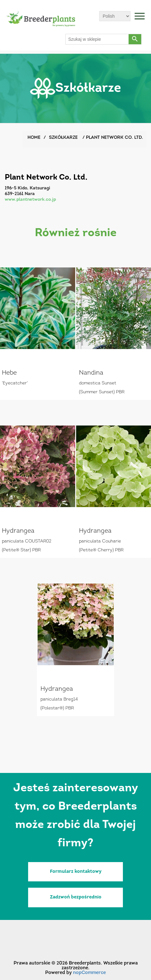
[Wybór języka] (115, 16)
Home (34, 138)
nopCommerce (89, 973)
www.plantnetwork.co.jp (30, 200)
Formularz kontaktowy (76, 872)
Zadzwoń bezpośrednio (76, 897)
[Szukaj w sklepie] (97, 39)
